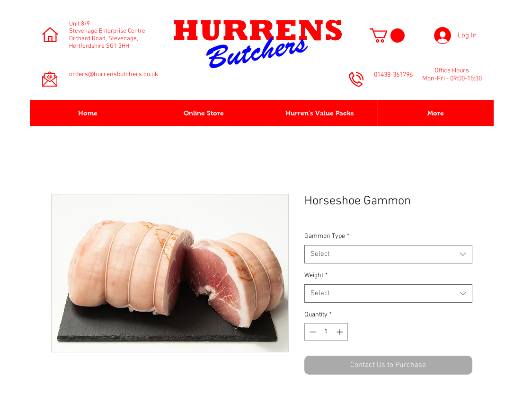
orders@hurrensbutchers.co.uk (114, 74)
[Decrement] (312, 332)
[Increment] (341, 332)
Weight (316, 276)
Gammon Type (327, 236)
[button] (387, 35)
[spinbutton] (326, 332)
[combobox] (388, 254)
